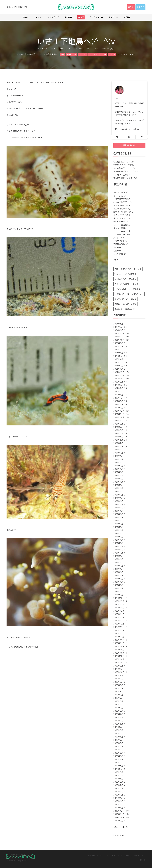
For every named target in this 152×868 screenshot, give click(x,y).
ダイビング (119, 296)
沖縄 (116, 271)
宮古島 (134, 301)
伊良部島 (137, 291)
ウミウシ (133, 281)
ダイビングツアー (133, 276)
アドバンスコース (122, 291)
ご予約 (127, 857)
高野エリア (130, 311)
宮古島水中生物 (51, 54)
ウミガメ (137, 286)
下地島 (117, 306)
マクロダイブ (120, 281)
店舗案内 (91, 857)
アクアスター (138, 296)
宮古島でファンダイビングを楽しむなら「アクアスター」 (61, 49)
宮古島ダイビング (35, 54)
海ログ (90, 49)
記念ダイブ (126, 271)
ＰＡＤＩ (138, 271)
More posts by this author (127, 129)
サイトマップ (140, 857)
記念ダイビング (130, 306)
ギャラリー (115, 857)
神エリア (118, 276)
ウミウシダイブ (121, 301)
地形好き (118, 311)
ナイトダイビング (122, 286)
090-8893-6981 (21, 7)
